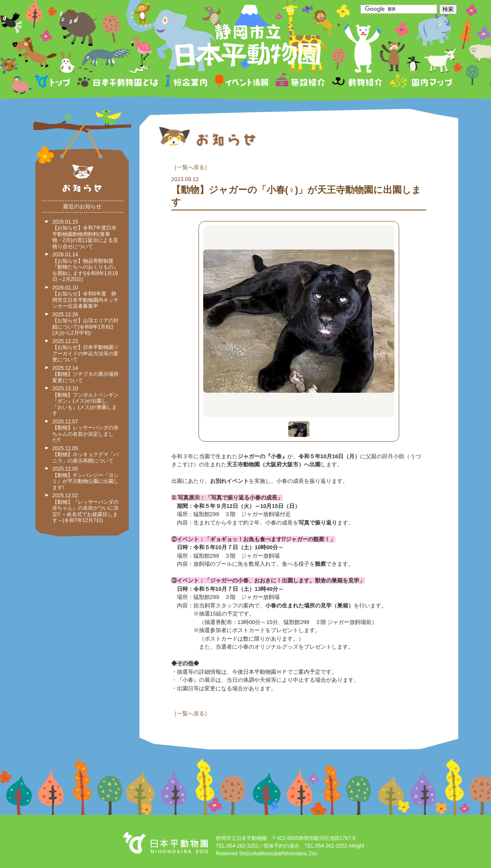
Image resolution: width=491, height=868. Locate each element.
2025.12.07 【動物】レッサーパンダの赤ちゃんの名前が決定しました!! (85, 431)
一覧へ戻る (191, 167)
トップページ (54, 82)
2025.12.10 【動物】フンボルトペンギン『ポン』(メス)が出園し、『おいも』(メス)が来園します (85, 401)
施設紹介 (300, 82)
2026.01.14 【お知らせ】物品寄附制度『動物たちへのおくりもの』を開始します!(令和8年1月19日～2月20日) (85, 267)
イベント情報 (242, 82)
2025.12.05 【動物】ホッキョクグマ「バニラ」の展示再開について (85, 455)
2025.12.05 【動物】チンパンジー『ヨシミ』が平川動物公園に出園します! (85, 478)
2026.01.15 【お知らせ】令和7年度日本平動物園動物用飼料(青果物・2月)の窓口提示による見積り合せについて (85, 234)
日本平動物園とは (118, 82)
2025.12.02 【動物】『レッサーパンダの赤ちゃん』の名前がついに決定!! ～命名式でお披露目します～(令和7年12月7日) (85, 508)
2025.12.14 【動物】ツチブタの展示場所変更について (85, 374)
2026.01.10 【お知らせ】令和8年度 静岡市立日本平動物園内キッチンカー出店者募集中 (85, 297)
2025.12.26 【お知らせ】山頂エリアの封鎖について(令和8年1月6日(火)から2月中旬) (85, 324)
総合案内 (187, 82)
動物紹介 (357, 82)
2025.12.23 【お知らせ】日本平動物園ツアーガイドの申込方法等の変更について (85, 351)
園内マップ (420, 82)
